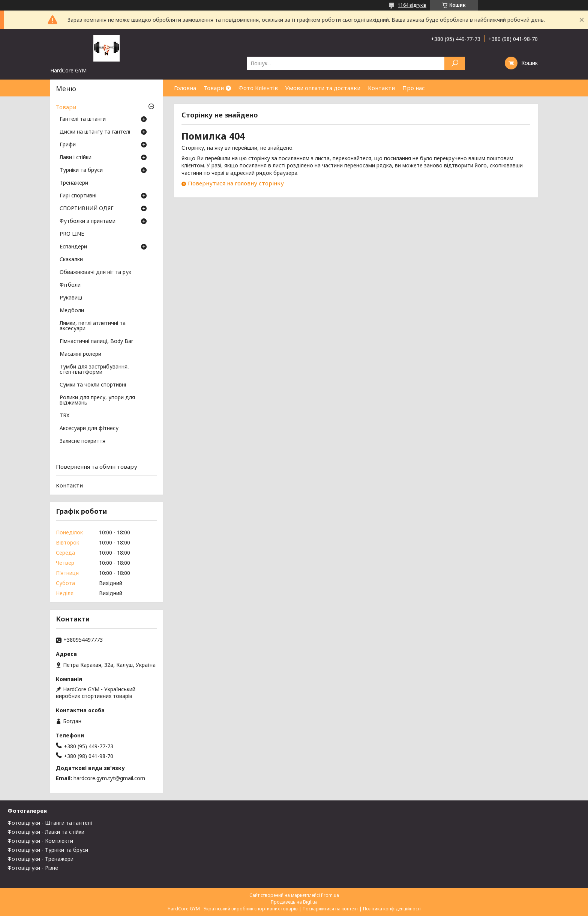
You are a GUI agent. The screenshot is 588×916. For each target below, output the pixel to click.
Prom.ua (330, 895)
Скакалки (71, 260)
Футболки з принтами (88, 221)
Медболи (72, 311)
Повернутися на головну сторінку (236, 183)
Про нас (414, 88)
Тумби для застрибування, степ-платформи (94, 370)
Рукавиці (71, 298)
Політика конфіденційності (392, 909)
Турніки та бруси (81, 170)
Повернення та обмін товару (97, 466)
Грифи (68, 145)
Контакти (381, 88)
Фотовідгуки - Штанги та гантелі (50, 823)
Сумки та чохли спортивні (93, 385)
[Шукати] (455, 63)
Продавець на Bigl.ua (294, 902)
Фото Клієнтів (258, 88)
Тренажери (74, 183)
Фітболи (70, 285)
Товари (214, 88)
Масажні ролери (80, 354)
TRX (64, 416)
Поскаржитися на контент (330, 909)
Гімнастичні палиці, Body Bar (96, 341)
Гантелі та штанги (83, 119)
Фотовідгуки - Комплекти (40, 841)
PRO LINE (72, 234)
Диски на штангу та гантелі (95, 132)
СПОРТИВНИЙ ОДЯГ (87, 209)
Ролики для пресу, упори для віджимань (97, 400)
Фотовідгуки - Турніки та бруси (48, 850)
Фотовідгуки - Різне (33, 868)
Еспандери (73, 247)
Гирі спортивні (78, 196)
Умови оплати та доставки (323, 88)
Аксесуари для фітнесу (89, 429)
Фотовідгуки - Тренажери (40, 859)
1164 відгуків (412, 5)
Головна (185, 88)
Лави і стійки (76, 158)
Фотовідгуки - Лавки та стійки (46, 832)
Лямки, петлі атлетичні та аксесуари (93, 326)
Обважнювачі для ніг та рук (95, 272)
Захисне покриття (82, 441)
